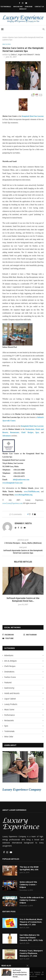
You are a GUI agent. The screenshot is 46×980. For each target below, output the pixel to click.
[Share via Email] (35, 514)
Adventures (7, 436)
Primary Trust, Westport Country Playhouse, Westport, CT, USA (31, 953)
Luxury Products (11, 704)
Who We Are (18, 7)
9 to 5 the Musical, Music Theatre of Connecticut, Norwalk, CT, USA (31, 922)
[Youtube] (26, 3)
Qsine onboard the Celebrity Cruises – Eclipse (28, 884)
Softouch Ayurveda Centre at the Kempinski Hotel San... (23, 600)
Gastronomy (9, 688)
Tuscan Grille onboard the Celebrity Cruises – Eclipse (32, 900)
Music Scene (9, 710)
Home (5, 37)
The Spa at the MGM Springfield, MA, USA (29, 868)
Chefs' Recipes (27, 432)
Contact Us (39, 7)
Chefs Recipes (10, 666)
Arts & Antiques (10, 661)
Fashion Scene (10, 677)
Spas (37, 432)
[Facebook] (19, 3)
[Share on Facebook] (33, 514)
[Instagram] (23, 3)
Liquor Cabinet (10, 699)
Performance (10, 715)
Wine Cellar (9, 737)
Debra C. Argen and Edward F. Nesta (25, 54)
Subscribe (29, 7)
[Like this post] (30, 514)
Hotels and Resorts (12, 693)
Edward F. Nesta (23, 523)
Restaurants (15, 432)
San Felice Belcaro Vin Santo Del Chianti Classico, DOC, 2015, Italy (31, 938)
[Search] (44, 29)
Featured (8, 682)
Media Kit (23, 9)
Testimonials (6, 7)
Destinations (30, 429)
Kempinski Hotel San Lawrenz (32, 426)
